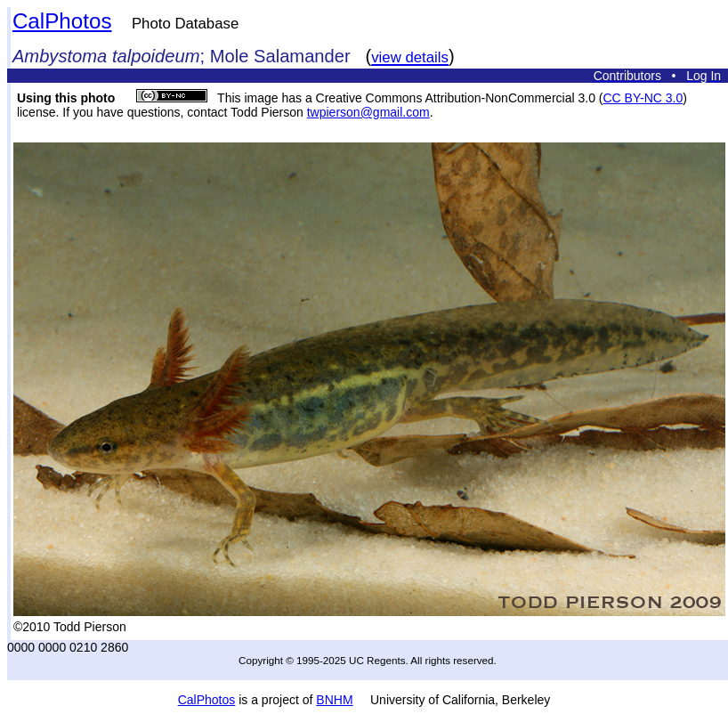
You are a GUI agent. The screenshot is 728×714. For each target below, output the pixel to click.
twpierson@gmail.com (368, 112)
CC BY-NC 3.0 (643, 98)
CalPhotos (62, 21)
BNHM (334, 700)
